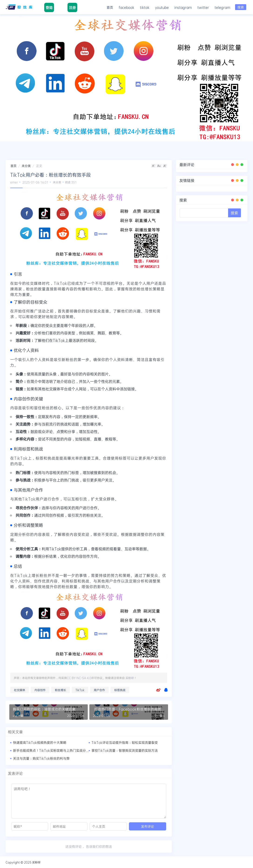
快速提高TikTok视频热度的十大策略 (40, 742)
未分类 (26, 166)
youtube (162, 7)
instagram (183, 7)
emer (14, 182)
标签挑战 (120, 690)
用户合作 (99, 690)
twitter (203, 7)
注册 (72, 7)
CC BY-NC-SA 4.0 (79, 678)
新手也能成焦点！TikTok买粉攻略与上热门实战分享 (51, 750)
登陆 (49, 7)
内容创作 (40, 690)
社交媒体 (20, 690)
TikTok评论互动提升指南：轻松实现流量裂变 (125, 742)
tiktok (145, 7)
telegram (222, 7)
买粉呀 (130, 678)
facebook (126, 7)
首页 (110, 7)
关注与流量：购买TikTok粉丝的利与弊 (41, 758)
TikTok (80, 690)
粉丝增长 (61, 690)
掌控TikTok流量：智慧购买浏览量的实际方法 (125, 750)
